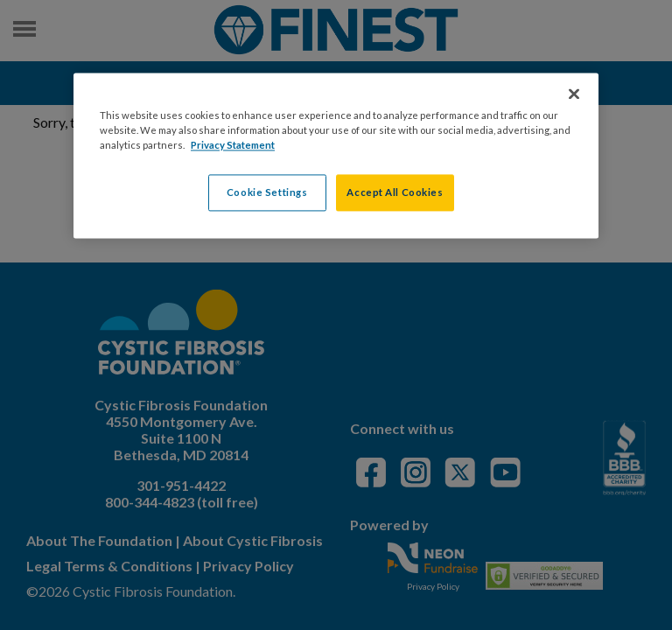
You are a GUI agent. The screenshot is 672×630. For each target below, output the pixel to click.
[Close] (574, 94)
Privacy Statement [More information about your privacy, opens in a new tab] (233, 146)
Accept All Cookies (395, 193)
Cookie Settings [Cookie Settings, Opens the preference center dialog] (267, 193)
